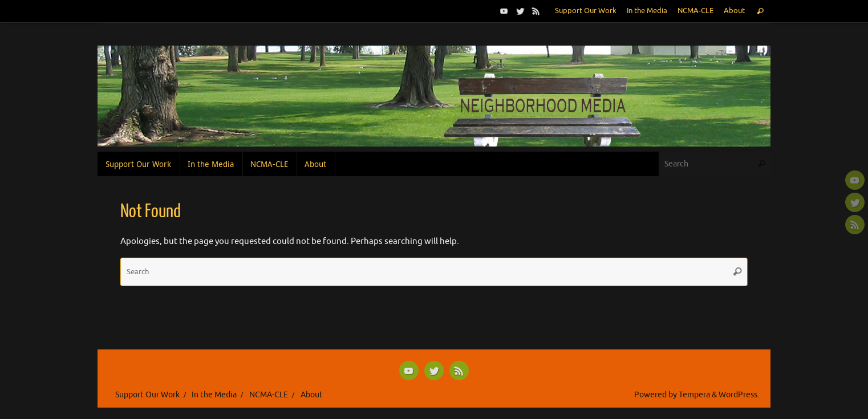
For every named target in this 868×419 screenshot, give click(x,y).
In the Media (647, 11)
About (734, 11)
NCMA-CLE (695, 11)
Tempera (694, 395)
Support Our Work (586, 11)
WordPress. (739, 395)
